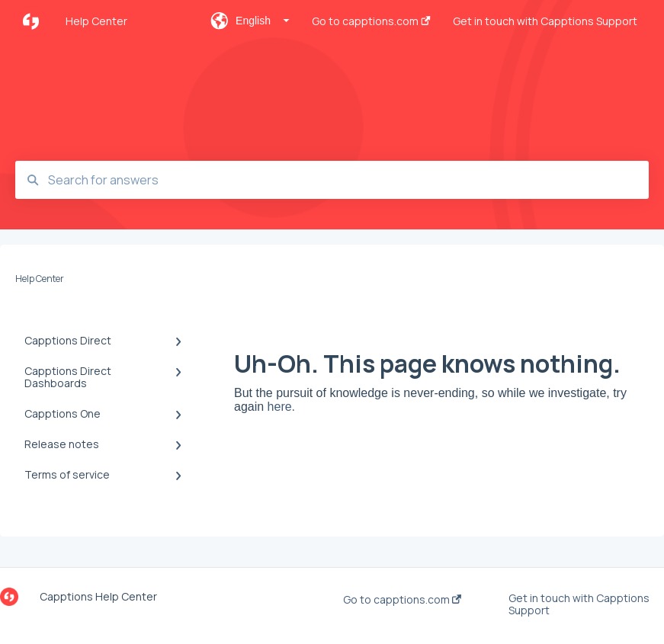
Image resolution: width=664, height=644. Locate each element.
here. (281, 407)
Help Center (96, 21)
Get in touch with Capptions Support (579, 604)
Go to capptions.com (402, 600)
